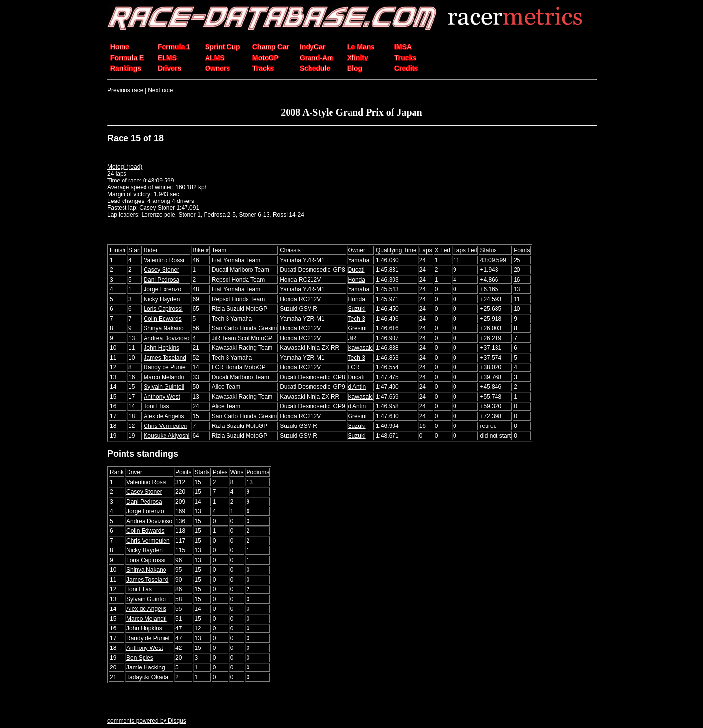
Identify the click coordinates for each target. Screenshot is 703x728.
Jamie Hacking (146, 667)
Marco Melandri (164, 377)
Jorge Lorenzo (162, 289)
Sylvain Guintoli (164, 387)
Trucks (405, 58)
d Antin (357, 387)
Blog (355, 68)
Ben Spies (140, 658)
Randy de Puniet (165, 367)
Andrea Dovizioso (166, 338)
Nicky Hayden (162, 299)
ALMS (215, 58)
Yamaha (359, 260)
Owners (217, 68)
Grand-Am (316, 58)
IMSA (403, 47)
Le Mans (361, 47)
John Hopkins (161, 348)
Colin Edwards (162, 319)
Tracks (263, 68)
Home (120, 47)
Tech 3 (357, 319)
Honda (357, 280)
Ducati (356, 270)
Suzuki (357, 309)
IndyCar (312, 47)
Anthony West (162, 397)
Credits (406, 68)
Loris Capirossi (163, 309)
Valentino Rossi (164, 260)
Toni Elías (156, 406)
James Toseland (165, 358)
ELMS (167, 58)
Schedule (315, 68)
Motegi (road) (125, 167)
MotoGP (266, 58)
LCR (354, 367)
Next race (160, 90)
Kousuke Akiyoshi (166, 436)
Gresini (357, 328)
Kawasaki (361, 348)
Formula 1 (174, 47)
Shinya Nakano (163, 328)
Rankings (126, 68)
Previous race (125, 90)
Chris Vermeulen (165, 426)
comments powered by (147, 721)
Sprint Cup (223, 47)
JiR (352, 338)
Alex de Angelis (164, 416)
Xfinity (358, 58)
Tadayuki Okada (147, 677)
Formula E (127, 58)
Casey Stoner (161, 270)
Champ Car (271, 47)
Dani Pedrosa (161, 280)
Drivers (169, 68)
